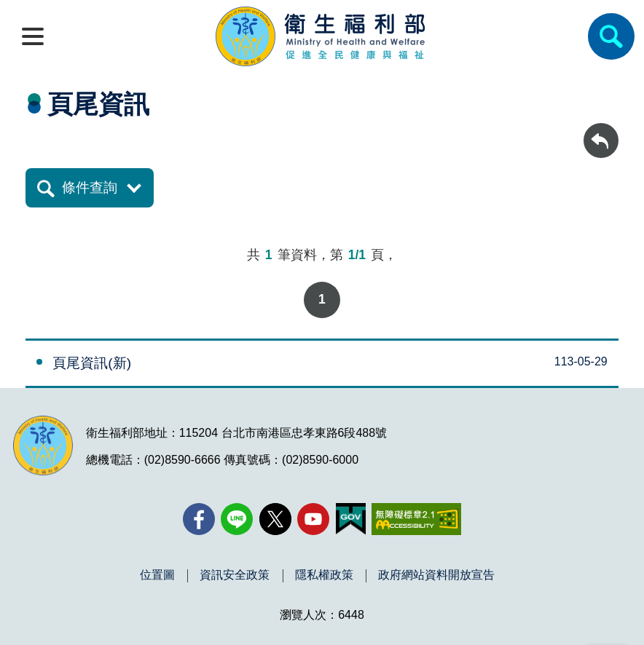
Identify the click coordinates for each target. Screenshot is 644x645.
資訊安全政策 (235, 575)
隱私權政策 (324, 575)
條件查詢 (90, 187)
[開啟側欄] (33, 36)
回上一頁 (601, 130)
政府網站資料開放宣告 (436, 575)
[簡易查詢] (611, 36)
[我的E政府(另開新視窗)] (351, 519)
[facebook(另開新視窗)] (199, 519)
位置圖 (157, 575)
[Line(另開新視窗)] (237, 519)
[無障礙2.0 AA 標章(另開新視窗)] (416, 519)
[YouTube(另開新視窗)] (313, 519)
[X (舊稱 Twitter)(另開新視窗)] (275, 519)
